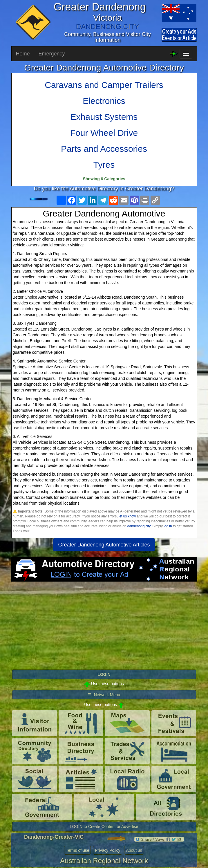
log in (168, 526)
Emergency (52, 54)
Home (23, 54)
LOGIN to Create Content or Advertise (104, 827)
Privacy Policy (107, 850)
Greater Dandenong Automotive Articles (104, 545)
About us (134, 850)
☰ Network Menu (104, 695)
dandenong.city (139, 526)
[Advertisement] (104, 628)
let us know (127, 516)
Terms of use (77, 850)
